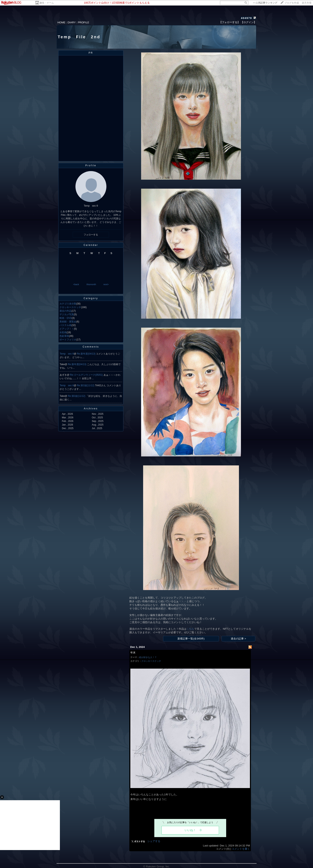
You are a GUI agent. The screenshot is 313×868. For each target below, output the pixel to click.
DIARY (72, 22)
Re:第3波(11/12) (86, 385)
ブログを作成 (292, 3)
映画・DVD (66, 318)
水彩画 (63, 332)
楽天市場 (307, 3)
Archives (91, 409)
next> (106, 284)
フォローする (91, 235)
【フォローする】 (230, 22)
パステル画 (65, 325)
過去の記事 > (238, 639)
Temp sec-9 (67, 354)
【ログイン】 (249, 22)
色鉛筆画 (64, 336)
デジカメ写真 (67, 314)
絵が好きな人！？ (148, 657)
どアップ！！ (67, 329)
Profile (91, 166)
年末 (133, 653)
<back (76, 284)
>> (265, 3)
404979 (246, 18)
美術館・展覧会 (68, 322)
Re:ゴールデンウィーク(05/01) (87, 375)
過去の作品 (65, 311)
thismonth (91, 284)
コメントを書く (241, 849)
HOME (61, 22)
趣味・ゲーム (47, 3)
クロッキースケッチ (70, 307)
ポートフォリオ (68, 340)
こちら (190, 629)
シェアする (154, 841)
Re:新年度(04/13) (86, 354)
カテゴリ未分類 (68, 304)
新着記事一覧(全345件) (191, 639)
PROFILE (84, 22)
